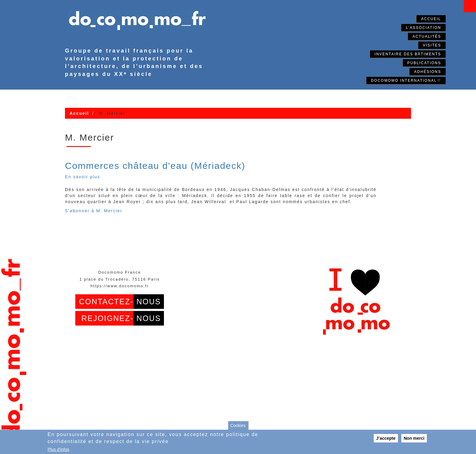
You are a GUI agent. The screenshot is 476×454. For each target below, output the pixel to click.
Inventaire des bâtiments (408, 54)
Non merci (414, 438)
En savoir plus (83, 177)
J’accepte (386, 438)
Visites (432, 45)
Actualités (427, 36)
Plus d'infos (58, 449)
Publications (424, 63)
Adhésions (428, 72)
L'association (423, 28)
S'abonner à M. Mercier (94, 211)
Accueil (431, 19)
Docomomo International (406, 80)
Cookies (238, 425)
